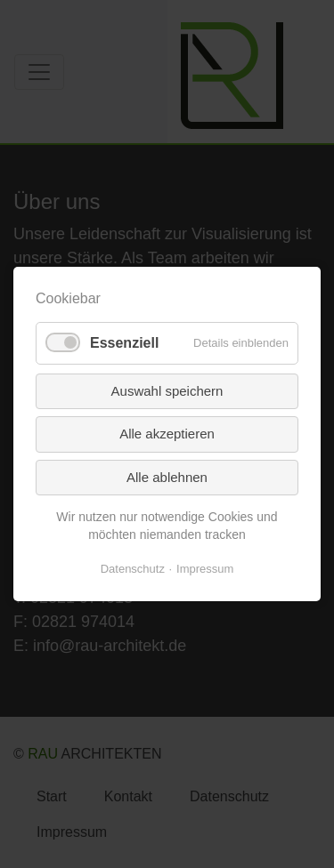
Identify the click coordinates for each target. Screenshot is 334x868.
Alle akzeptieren (167, 434)
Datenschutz (133, 569)
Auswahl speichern (167, 390)
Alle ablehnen (167, 476)
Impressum (205, 569)
